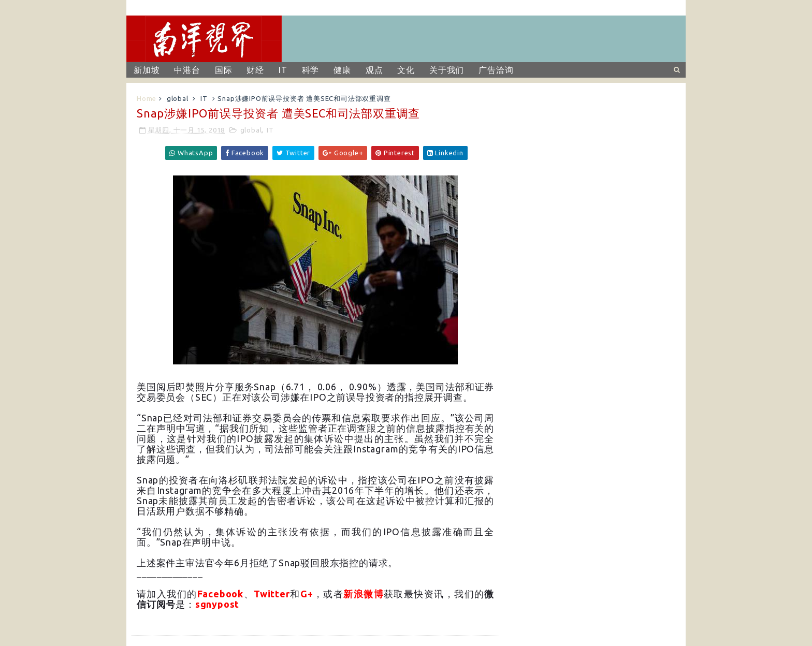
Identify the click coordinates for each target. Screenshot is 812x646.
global (178, 98)
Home (147, 98)
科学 (311, 70)
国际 (224, 70)
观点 (374, 70)
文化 (406, 70)
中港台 (187, 70)
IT (283, 70)
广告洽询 (496, 70)
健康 (342, 70)
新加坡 (147, 70)
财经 (255, 70)
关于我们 (447, 70)
